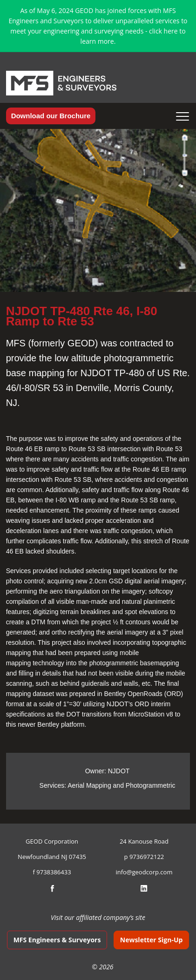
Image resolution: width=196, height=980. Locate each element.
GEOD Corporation (52, 841)
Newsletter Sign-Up (152, 940)
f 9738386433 (52, 872)
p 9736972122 (144, 857)
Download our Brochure (51, 116)
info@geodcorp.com (144, 872)
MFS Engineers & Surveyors (57, 940)
